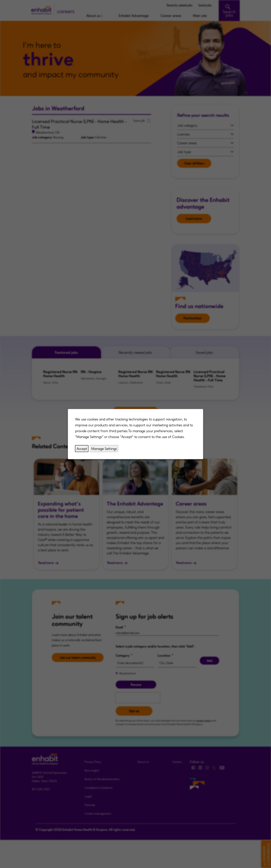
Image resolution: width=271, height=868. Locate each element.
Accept (82, 449)
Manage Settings (104, 449)
